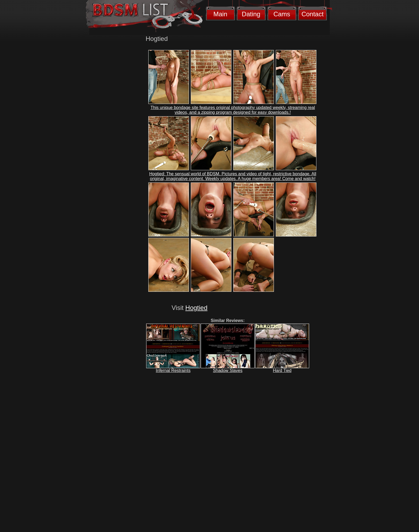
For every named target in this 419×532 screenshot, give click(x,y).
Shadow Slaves (228, 370)
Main (220, 14)
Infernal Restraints (173, 370)
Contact (313, 14)
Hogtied (197, 308)
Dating (251, 14)
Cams (282, 14)
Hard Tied (282, 370)
